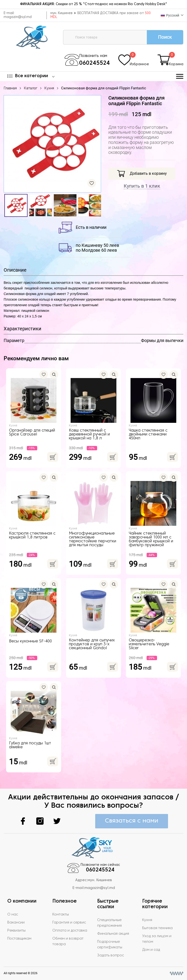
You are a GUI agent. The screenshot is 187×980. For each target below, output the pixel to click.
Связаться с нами (132, 821)
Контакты (61, 915)
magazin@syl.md (18, 17)
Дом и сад (151, 950)
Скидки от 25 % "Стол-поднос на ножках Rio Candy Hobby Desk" (93, 4)
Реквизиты (16, 931)
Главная (10, 88)
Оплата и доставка (70, 931)
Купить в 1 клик (142, 186)
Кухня (49, 88)
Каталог (31, 88)
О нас (13, 915)
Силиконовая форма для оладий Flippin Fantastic (104, 88)
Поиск (165, 37)
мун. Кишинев (100, 880)
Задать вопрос (111, 955)
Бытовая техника (157, 928)
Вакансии (16, 923)
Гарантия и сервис (69, 923)
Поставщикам (19, 939)
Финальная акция (113, 934)
